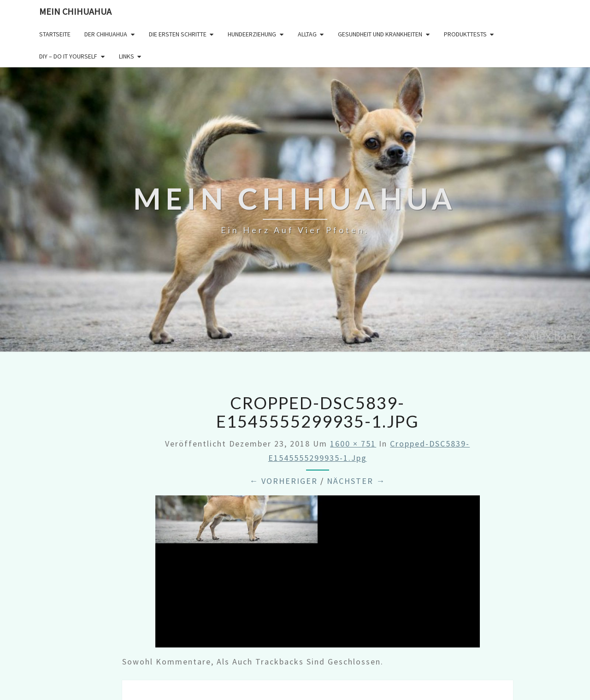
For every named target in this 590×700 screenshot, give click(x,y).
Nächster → (356, 481)
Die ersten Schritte (178, 34)
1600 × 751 (353, 444)
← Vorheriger (283, 481)
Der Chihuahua (106, 34)
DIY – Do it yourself (68, 56)
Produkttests (465, 34)
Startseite (55, 34)
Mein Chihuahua (75, 11)
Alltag (307, 34)
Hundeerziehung (252, 34)
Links (127, 56)
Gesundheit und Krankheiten (380, 34)
